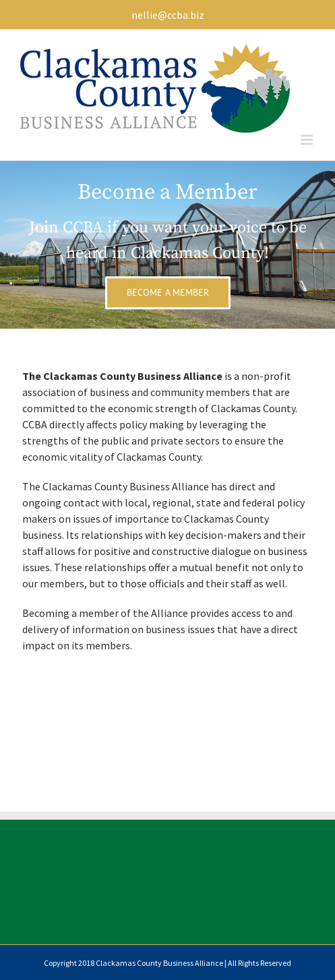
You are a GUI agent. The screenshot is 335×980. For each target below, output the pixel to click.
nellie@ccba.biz (168, 15)
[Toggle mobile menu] (308, 140)
